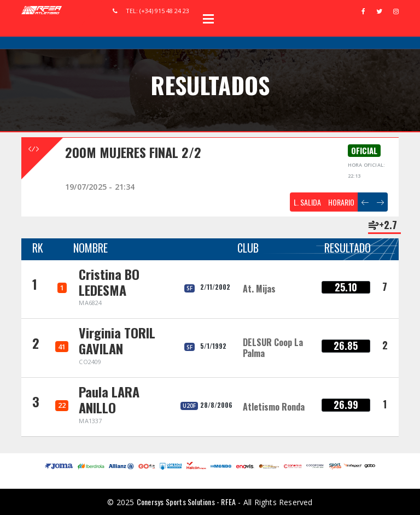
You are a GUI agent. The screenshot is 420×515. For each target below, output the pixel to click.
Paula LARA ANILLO (109, 399)
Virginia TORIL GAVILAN (117, 340)
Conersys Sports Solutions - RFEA (186, 502)
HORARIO (341, 202)
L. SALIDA (307, 202)
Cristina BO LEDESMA (109, 282)
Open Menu (208, 19)
